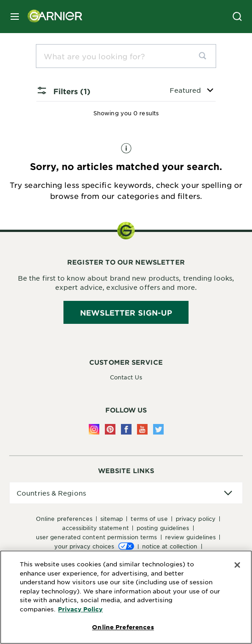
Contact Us (126, 377)
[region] (126, 597)
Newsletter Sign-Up (126, 312)
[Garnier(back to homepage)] (52, 17)
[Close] (237, 565)
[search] (206, 56)
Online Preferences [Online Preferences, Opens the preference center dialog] (123, 627)
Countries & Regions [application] (51, 493)
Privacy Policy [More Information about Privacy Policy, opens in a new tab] (80, 609)
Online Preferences (64, 519)
